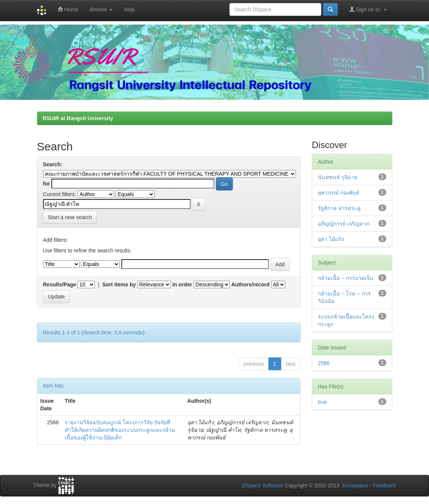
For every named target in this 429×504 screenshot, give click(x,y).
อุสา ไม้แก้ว (331, 239)
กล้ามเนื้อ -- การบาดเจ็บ (345, 278)
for (47, 184)
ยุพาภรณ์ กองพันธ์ (339, 193)
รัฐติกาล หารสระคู (339, 208)
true (322, 402)
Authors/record (250, 284)
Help (129, 9)
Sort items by (119, 284)
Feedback (384, 485)
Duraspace (355, 485)
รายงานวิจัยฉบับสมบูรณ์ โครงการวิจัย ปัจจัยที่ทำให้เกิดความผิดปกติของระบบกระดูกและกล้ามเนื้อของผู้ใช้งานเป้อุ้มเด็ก (120, 430)
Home (68, 9)
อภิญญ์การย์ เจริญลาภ (344, 224)
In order (182, 284)
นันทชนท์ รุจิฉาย (338, 177)
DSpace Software (263, 485)
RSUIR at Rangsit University (78, 118)
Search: (53, 164)
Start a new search (70, 217)
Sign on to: (368, 9)
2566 (324, 363)
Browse (101, 9)
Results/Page (60, 284)
